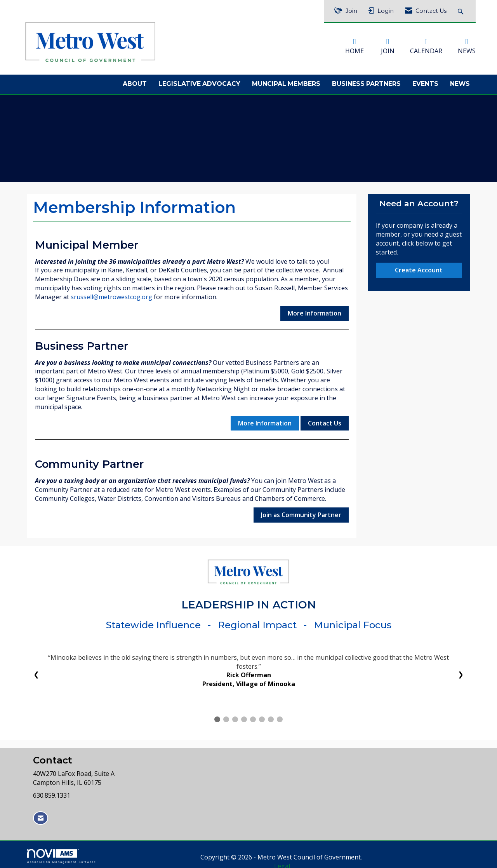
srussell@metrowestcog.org (111, 295)
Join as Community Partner (301, 512)
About (135, 81)
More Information (315, 310)
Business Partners (366, 81)
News (460, 81)
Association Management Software (62, 854)
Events (425, 81)
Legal (324, 855)
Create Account (419, 267)
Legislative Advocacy (199, 81)
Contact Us (325, 420)
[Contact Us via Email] (41, 816)
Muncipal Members (286, 81)
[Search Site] (461, 11)
